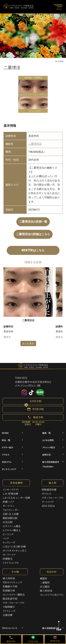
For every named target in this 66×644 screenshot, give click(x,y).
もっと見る (28, 343)
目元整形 (45, 587)
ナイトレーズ (9, 611)
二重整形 (45, 582)
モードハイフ (9, 555)
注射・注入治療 (11, 514)
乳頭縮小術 (9, 590)
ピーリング (8, 534)
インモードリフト (11, 489)
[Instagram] (24, 393)
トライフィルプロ (11, 563)
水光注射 (8, 522)
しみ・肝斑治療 (10, 494)
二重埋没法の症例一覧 (33, 222)
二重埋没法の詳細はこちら (33, 234)
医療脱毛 (8, 559)
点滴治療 (8, 615)
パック (6, 538)
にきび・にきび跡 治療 (14, 546)
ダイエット (47, 494)
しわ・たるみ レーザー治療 (16, 498)
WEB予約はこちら (33, 250)
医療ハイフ (8, 502)
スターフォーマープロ (53, 498)
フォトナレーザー (11, 510)
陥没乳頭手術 (10, 599)
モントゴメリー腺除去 (14, 595)
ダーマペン (8, 506)
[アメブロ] (40, 393)
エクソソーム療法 (12, 526)
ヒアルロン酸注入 (12, 530)
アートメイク (48, 502)
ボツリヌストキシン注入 (15, 550)
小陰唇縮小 (9, 607)
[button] (33, 401)
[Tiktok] (31, 393)
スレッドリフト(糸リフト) (52, 595)
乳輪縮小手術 (10, 586)
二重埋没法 (35, 144)
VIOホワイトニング (12, 582)
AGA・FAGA (48, 506)
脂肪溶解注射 (10, 518)
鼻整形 (44, 578)
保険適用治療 (49, 489)
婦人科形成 (9, 578)
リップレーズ (9, 542)
